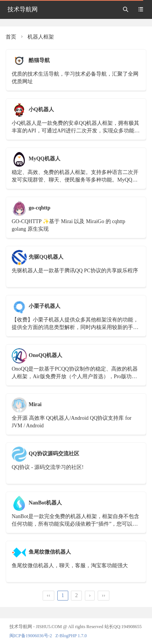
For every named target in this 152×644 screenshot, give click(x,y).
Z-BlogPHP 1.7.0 (71, 636)
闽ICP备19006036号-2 (31, 636)
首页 (11, 37)
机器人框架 (41, 37)
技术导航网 (23, 9)
